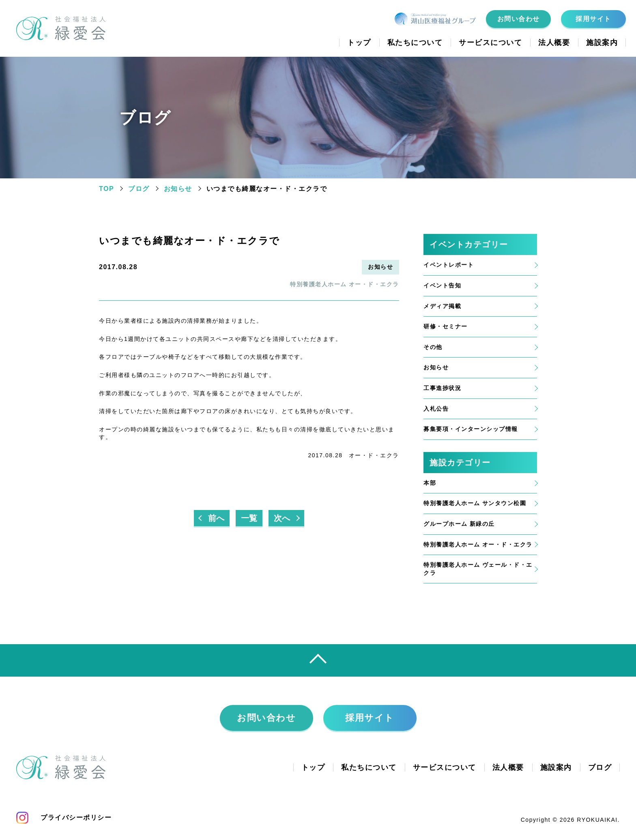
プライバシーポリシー (76, 817)
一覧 (249, 518)
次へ (282, 518)
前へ (216, 518)
